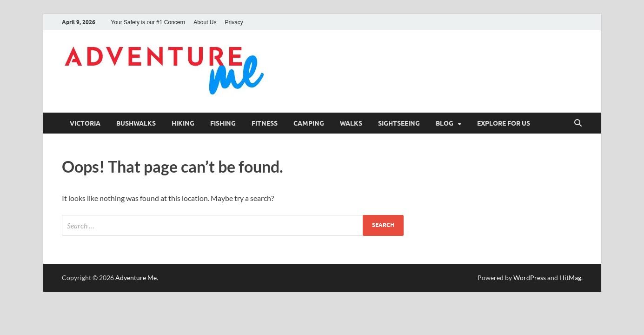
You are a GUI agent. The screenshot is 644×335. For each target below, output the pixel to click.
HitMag (570, 278)
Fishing (223, 123)
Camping (309, 123)
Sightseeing (399, 123)
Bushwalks (136, 123)
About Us (205, 22)
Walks (351, 123)
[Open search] (578, 123)
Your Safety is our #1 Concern (148, 22)
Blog (445, 123)
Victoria (85, 123)
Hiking (183, 123)
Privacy (234, 22)
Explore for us (504, 123)
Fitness (265, 123)
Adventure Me (136, 278)
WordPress (530, 278)
